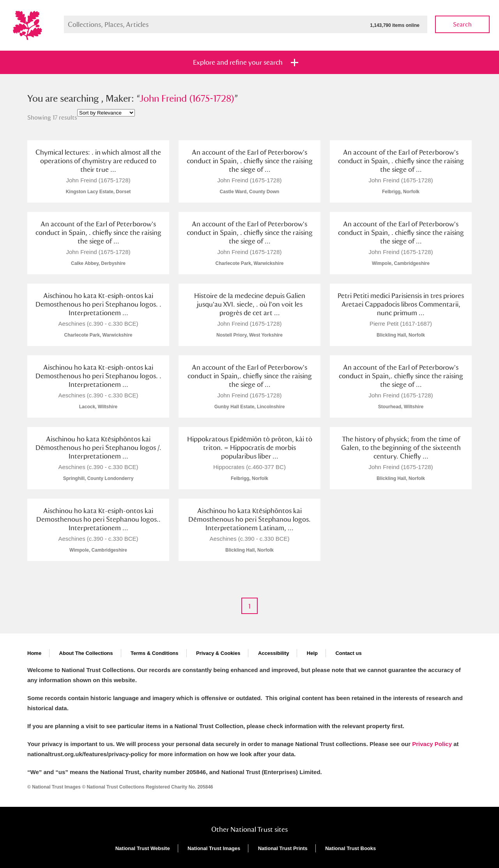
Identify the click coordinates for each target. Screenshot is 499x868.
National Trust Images (214, 848)
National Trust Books (350, 848)
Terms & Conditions (155, 653)
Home (34, 653)
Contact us (348, 653)
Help (312, 653)
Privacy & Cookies (218, 653)
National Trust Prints (283, 848)
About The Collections (86, 653)
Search (462, 24)
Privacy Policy (432, 744)
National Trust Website (143, 848)
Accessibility (274, 653)
